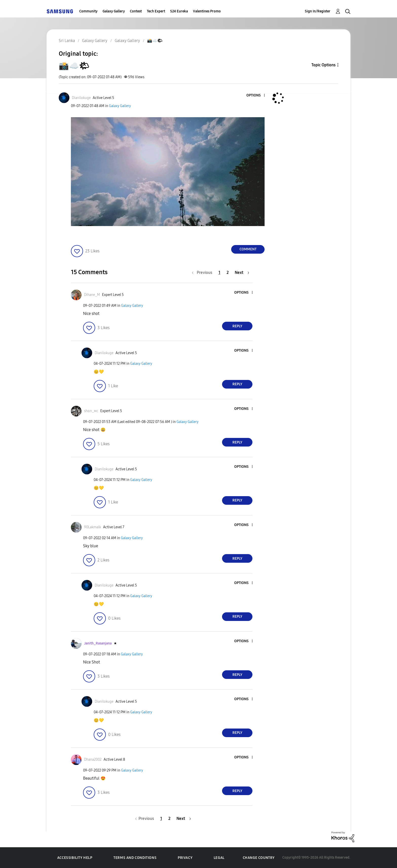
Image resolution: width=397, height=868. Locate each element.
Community (88, 11)
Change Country (259, 858)
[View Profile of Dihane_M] (92, 295)
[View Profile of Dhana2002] (93, 760)
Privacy (185, 858)
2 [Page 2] (228, 272)
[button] (256, 96)
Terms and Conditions (135, 858)
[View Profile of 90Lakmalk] (93, 527)
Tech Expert (156, 11)
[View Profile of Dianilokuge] (81, 98)
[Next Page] (242, 272)
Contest (136, 11)
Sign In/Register (318, 11)
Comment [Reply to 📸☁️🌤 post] (248, 249)
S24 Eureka (179, 11)
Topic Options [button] (323, 65)
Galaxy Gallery (114, 11)
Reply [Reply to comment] (237, 326)
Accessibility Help (75, 858)
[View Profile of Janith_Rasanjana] (98, 643)
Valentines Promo (207, 11)
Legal (219, 858)
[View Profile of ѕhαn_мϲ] (91, 411)
